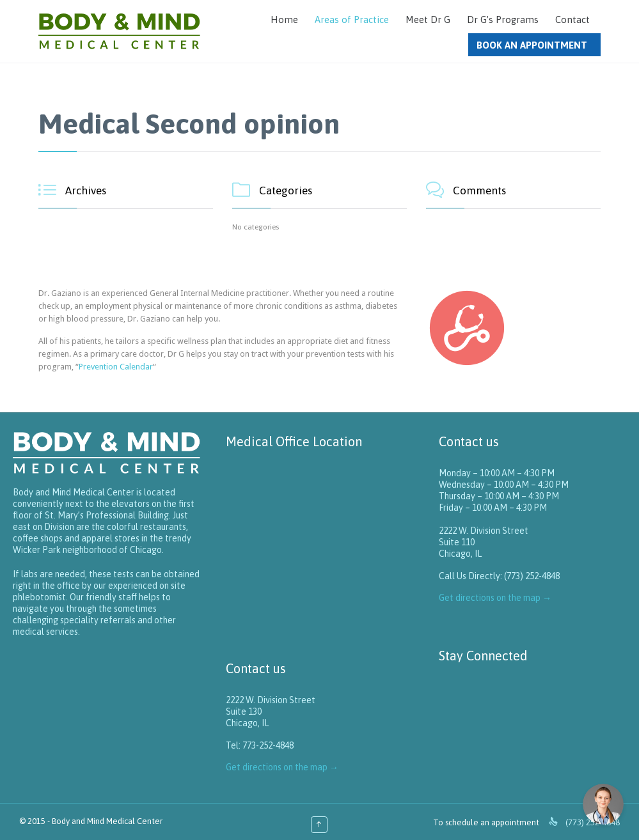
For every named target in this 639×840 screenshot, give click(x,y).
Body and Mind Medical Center (107, 821)
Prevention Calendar (116, 367)
